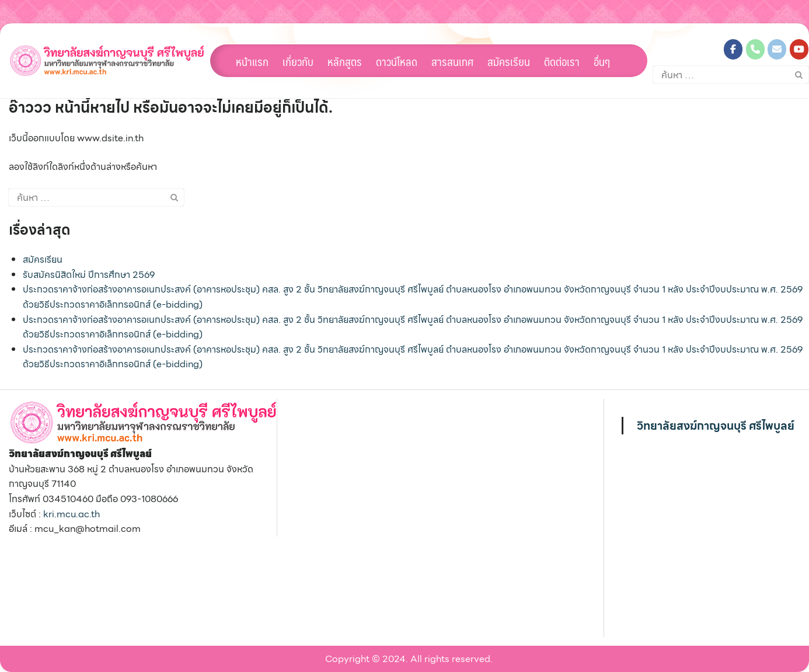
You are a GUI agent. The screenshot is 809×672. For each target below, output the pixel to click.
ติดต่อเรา (562, 61)
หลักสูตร (345, 61)
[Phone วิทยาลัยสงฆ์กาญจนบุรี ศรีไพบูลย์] (755, 49)
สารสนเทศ (452, 61)
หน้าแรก (252, 61)
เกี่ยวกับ (298, 61)
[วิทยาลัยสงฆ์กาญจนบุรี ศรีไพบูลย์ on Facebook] (733, 49)
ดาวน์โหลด (397, 61)
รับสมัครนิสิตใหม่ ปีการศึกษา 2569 (89, 275)
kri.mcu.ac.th (72, 514)
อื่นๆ (602, 61)
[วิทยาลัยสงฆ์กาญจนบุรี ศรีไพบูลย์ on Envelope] (777, 49)
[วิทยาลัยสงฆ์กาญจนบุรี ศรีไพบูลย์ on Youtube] (799, 49)
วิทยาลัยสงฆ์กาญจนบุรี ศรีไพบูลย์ (716, 426)
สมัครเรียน (509, 61)
